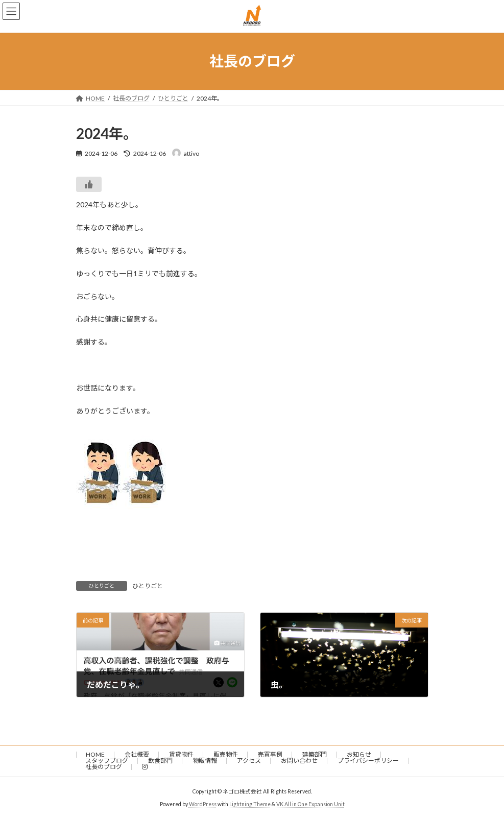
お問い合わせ (299, 761)
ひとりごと (148, 586)
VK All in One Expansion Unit (310, 804)
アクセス (249, 761)
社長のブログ (104, 767)
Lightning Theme (250, 804)
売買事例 (270, 754)
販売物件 (226, 754)
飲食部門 (160, 761)
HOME (95, 754)
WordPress (203, 804)
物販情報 (205, 761)
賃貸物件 (181, 754)
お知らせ (359, 754)
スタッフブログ (107, 761)
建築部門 (315, 754)
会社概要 (137, 754)
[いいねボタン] (89, 184)
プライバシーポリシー (368, 761)
